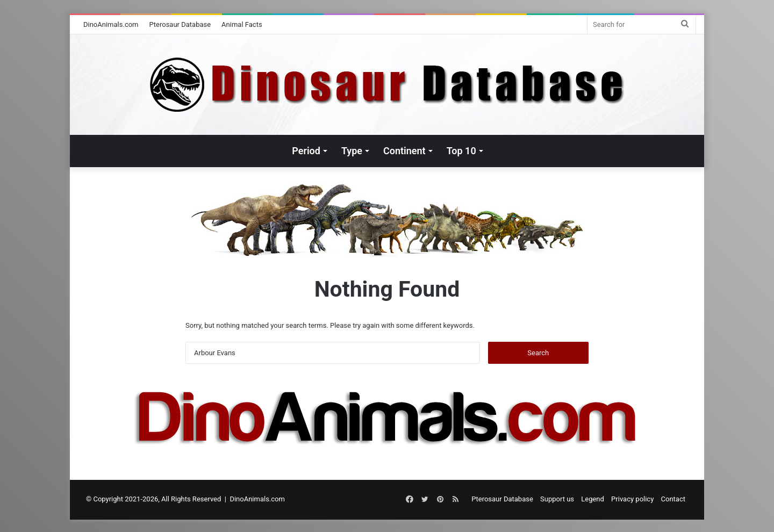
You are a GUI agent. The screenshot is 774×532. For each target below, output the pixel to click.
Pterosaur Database (180, 24)
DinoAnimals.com (111, 24)
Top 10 (461, 151)
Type (352, 151)
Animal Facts (242, 24)
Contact (673, 499)
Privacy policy (632, 499)
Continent (404, 151)
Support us (557, 499)
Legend (593, 499)
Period (306, 151)
